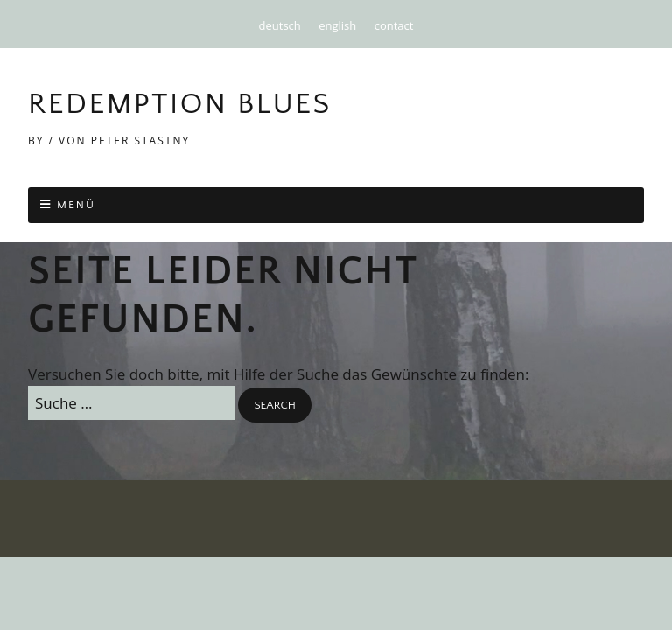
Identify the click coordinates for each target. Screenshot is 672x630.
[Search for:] (131, 403)
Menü (76, 205)
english (337, 25)
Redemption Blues (180, 104)
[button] (274, 406)
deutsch (280, 25)
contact (394, 25)
